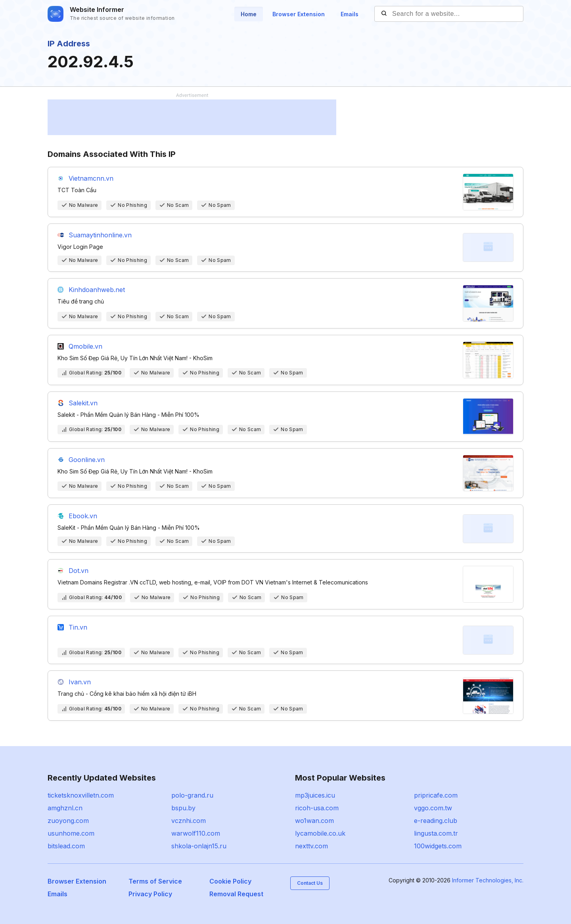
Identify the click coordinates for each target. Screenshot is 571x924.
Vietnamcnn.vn (91, 178)
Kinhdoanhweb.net (97, 290)
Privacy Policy (150, 894)
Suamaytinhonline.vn (100, 235)
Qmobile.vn (85, 346)
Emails (350, 14)
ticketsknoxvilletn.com (81, 795)
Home (249, 14)
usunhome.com (71, 833)
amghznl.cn (65, 808)
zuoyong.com (68, 821)
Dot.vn (79, 571)
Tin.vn (78, 627)
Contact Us (310, 883)
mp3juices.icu (315, 795)
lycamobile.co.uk (320, 833)
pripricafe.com (436, 795)
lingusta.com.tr (436, 833)
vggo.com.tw (433, 808)
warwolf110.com (196, 833)
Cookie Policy (230, 881)
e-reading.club (436, 821)
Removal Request (236, 894)
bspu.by (183, 808)
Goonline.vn (87, 460)
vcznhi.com (189, 821)
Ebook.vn (83, 516)
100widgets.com (438, 846)
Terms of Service (155, 881)
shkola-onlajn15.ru (199, 846)
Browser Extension (299, 14)
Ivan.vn (80, 682)
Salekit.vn (83, 403)
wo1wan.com (314, 821)
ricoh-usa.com (317, 808)
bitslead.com (66, 846)
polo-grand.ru (192, 795)
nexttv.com (311, 846)
